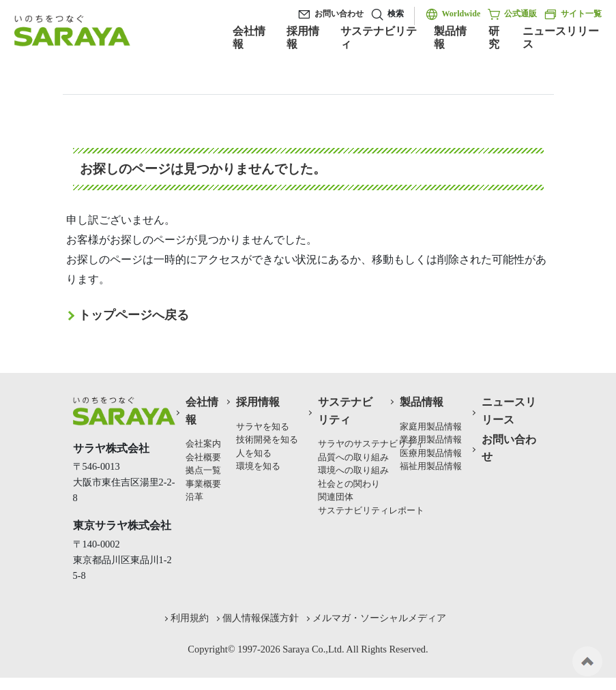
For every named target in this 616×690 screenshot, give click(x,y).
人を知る (254, 453)
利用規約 (190, 618)
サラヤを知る (263, 427)
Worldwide (461, 14)
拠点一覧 (203, 470)
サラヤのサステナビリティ (371, 444)
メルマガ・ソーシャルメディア (379, 618)
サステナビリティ (379, 37)
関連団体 (336, 497)
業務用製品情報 (431, 440)
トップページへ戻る (134, 315)
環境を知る (258, 466)
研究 (494, 37)
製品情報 (450, 37)
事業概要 (203, 484)
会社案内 (203, 444)
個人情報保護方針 (261, 618)
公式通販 (512, 14)
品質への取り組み (353, 457)
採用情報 (303, 37)
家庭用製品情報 (431, 427)
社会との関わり (349, 484)
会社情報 (249, 37)
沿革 (194, 497)
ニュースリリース (561, 37)
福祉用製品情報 (431, 466)
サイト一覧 (573, 14)
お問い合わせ (339, 14)
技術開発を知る (267, 440)
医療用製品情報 (431, 453)
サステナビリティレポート (371, 511)
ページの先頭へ (587, 661)
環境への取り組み (353, 470)
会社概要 (203, 457)
